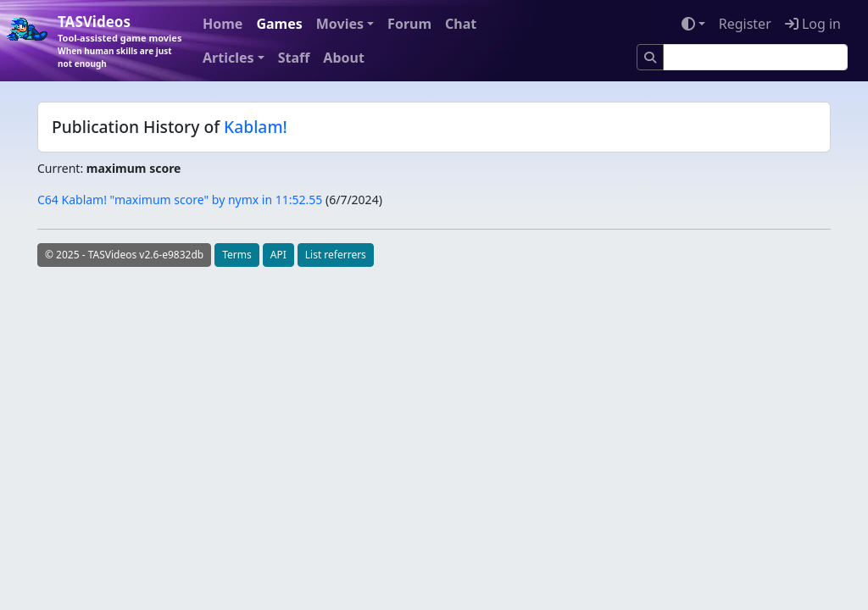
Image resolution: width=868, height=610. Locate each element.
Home (223, 24)
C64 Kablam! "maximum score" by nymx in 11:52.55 (180, 200)
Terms (237, 255)
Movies (340, 24)
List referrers (336, 255)
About (344, 58)
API (278, 255)
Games (279, 24)
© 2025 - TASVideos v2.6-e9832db (124, 255)
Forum (409, 24)
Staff (294, 58)
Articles (228, 58)
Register (745, 24)
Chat (461, 24)
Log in (813, 24)
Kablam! (256, 127)
